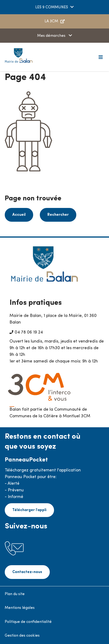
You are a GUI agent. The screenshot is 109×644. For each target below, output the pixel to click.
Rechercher (58, 215)
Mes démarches (52, 36)
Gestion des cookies (22, 636)
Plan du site (15, 594)
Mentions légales (20, 608)
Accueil (19, 215)
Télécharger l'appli (29, 510)
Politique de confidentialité (28, 622)
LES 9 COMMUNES (52, 7)
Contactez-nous (27, 572)
